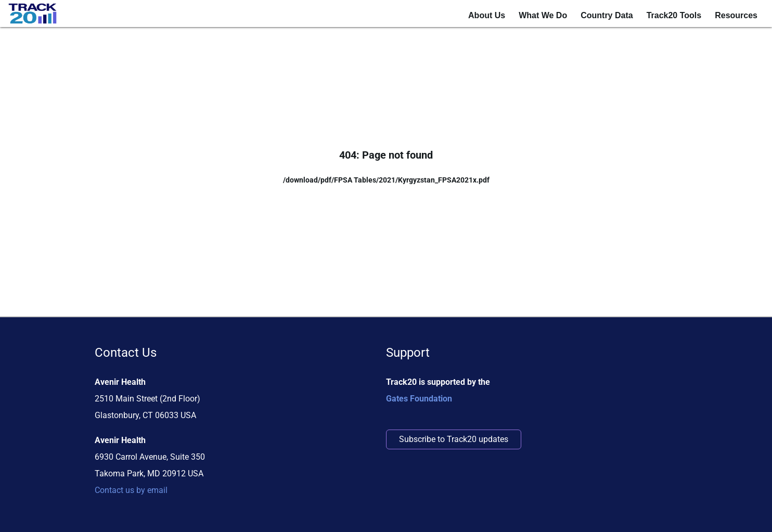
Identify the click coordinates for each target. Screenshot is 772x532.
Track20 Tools (674, 15)
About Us (487, 15)
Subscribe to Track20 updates (454, 439)
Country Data (607, 15)
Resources (736, 15)
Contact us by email (131, 490)
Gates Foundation (419, 399)
